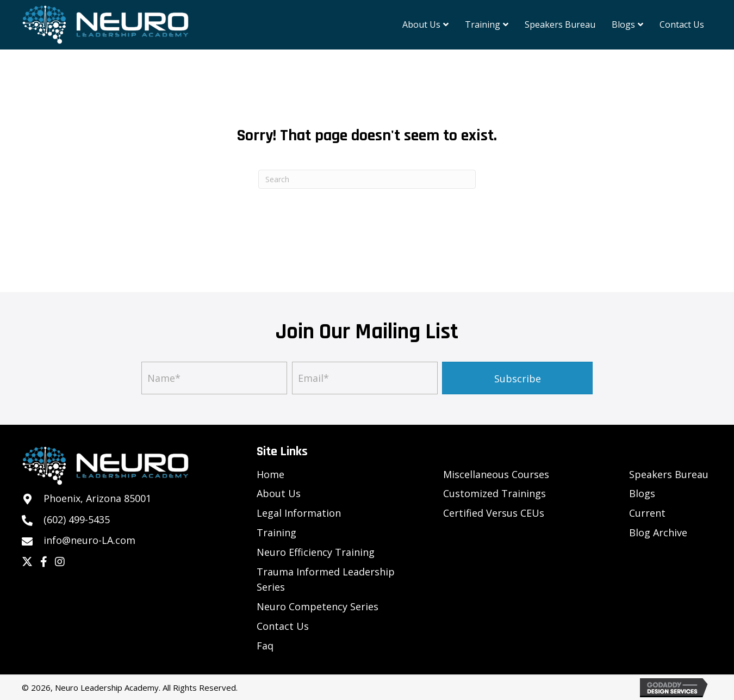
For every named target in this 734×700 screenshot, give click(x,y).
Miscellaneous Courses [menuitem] (496, 474)
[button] (517, 378)
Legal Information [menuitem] (299, 513)
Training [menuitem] (276, 532)
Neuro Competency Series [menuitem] (318, 606)
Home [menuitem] (270, 474)
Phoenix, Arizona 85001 (97, 498)
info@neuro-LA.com (89, 540)
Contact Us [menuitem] (283, 626)
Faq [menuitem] (265, 646)
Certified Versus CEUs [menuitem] (494, 513)
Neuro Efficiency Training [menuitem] (316, 552)
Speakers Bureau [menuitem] (669, 474)
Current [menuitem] (647, 513)
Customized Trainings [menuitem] (494, 493)
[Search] (367, 179)
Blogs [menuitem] (642, 493)
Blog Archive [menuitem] (658, 532)
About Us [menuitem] (279, 493)
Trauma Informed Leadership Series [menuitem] (326, 580)
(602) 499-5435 (77, 519)
